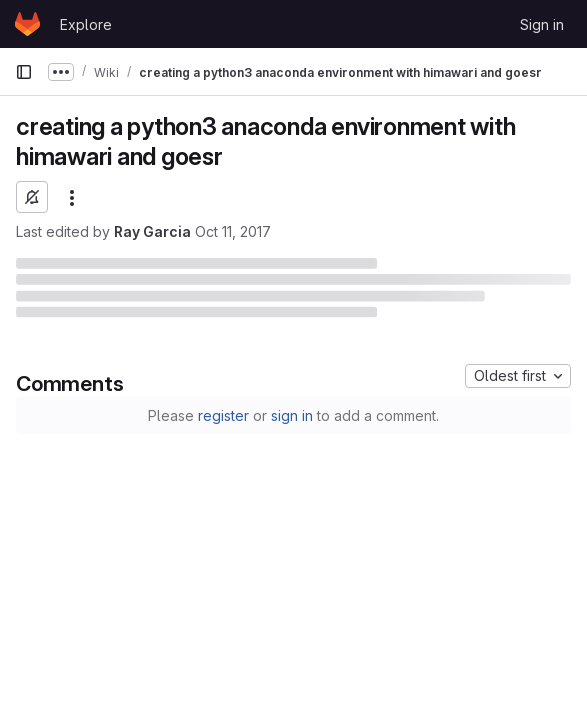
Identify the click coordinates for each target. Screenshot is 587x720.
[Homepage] (27, 24)
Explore (86, 24)
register (223, 415)
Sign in (542, 24)
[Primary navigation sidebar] (24, 72)
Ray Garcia (152, 231)
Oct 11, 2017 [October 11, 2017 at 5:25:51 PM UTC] (233, 231)
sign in (292, 415)
